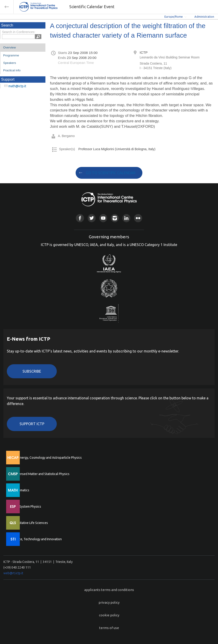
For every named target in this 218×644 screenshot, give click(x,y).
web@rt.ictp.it (13, 573)
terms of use (109, 628)
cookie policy (109, 615)
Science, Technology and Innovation (36, 539)
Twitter (92, 218)
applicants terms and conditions (109, 590)
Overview (10, 47)
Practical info (12, 70)
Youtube (103, 218)
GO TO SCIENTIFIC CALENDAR (111, 173)
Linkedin (126, 218)
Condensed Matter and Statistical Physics (40, 474)
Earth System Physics (26, 507)
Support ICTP (32, 424)
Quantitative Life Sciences (30, 523)
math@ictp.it (17, 86)
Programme (11, 55)
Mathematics (20, 490)
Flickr (138, 218)
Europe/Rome (174, 17)
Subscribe (32, 371)
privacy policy (109, 602)
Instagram (115, 218)
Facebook (80, 218)
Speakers (10, 63)
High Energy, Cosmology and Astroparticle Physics (46, 458)
